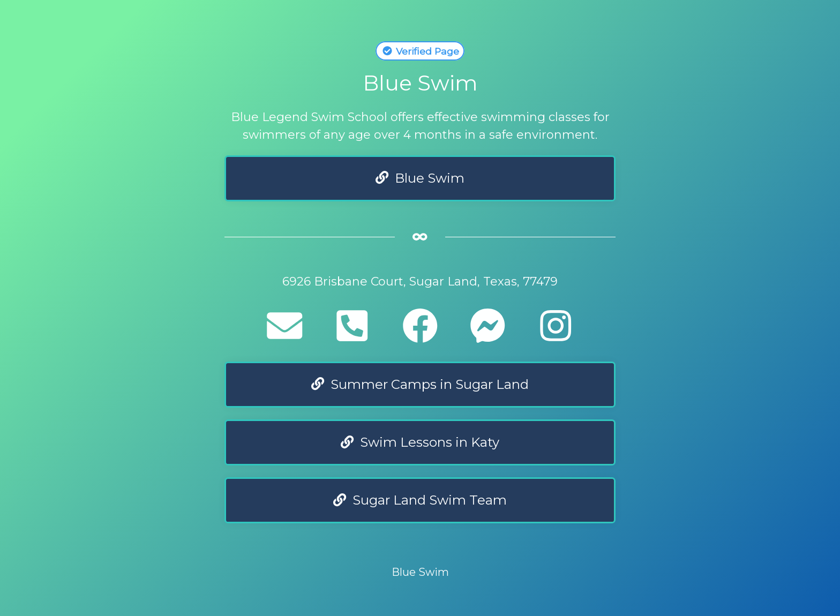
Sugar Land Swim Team (420, 500)
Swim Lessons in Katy (420, 442)
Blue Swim (420, 178)
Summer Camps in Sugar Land (420, 384)
